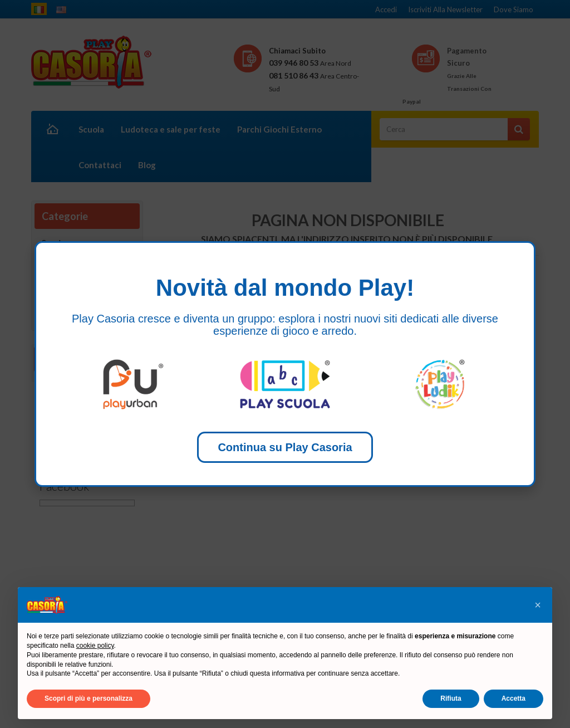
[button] (538, 605)
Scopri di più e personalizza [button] (89, 698)
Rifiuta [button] (451, 698)
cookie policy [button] (95, 646)
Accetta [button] (514, 698)
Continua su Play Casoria (285, 447)
